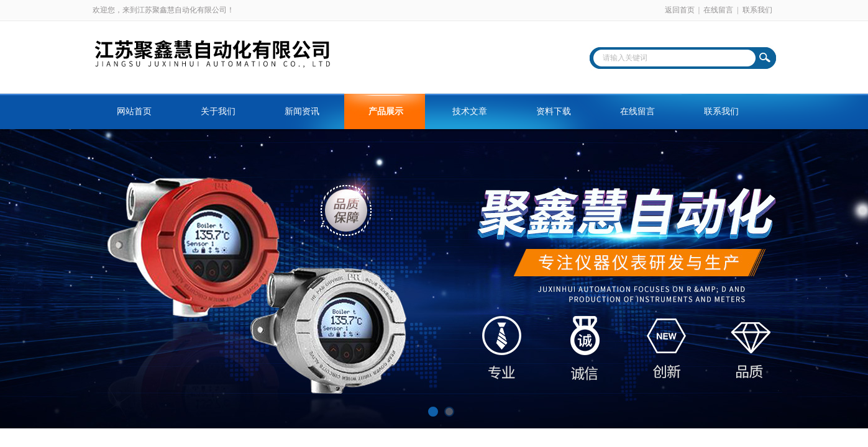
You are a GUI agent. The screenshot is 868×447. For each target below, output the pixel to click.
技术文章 (470, 111)
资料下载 (554, 111)
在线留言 (718, 10)
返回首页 (680, 10)
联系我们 (757, 10)
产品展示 (386, 111)
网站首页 (134, 111)
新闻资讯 (302, 111)
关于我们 (218, 111)
